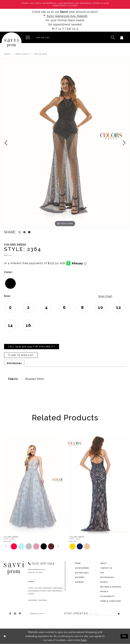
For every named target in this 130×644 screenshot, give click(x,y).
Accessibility (107, 596)
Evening (79, 582)
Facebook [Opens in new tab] (43, 600)
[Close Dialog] (5, 636)
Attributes (14, 363)
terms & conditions (111, 601)
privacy (104, 592)
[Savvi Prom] (12, 42)
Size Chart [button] (105, 296)
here (84, 640)
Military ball (82, 573)
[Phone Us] (42, 37)
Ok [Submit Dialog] (124, 636)
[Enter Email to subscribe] (104, 614)
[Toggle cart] (122, 37)
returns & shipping (111, 587)
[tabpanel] (65, 143)
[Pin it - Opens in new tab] (24, 232)
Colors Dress (22, 54)
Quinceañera (82, 568)
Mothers (80, 577)
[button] (28, 37)
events (104, 582)
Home (7, 54)
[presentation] (32, 484)
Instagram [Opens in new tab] (33, 600)
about (103, 563)
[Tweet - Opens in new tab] (20, 232)
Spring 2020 (41, 54)
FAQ (102, 573)
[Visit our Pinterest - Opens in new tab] (20, 614)
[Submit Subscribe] (117, 614)
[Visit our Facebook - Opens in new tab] (10, 614)
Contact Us (106, 568)
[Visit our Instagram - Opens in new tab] (15, 614)
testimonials (107, 577)
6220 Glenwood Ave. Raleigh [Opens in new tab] (67, 16)
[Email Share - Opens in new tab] (29, 232)
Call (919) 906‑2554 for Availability (32, 347)
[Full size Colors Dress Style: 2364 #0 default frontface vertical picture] (65, 143)
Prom (78, 563)
